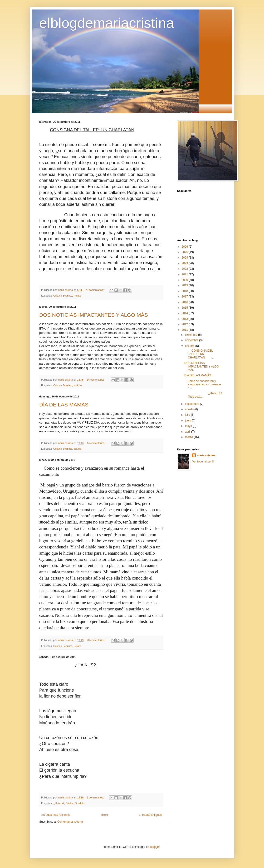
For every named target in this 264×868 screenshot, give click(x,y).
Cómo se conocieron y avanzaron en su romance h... (203, 384)
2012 (185, 324)
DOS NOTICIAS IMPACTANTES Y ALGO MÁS (94, 315)
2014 (185, 313)
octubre (190, 346)
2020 (185, 280)
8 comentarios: (96, 797)
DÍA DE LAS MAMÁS (64, 405)
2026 (185, 247)
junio (188, 420)
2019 (185, 285)
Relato (77, 296)
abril (188, 432)
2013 (185, 319)
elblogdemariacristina (107, 23)
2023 (185, 263)
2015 (185, 308)
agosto (190, 409)
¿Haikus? (59, 803)
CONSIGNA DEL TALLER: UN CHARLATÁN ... (199, 354)
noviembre (192, 340)
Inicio (105, 815)
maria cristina (206, 455)
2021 (185, 274)
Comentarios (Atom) (70, 822)
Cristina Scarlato (63, 296)
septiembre (193, 404)
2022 (185, 269)
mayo (189, 426)
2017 (185, 297)
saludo (77, 449)
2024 (185, 258)
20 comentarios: (96, 640)
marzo (189, 437)
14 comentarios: (96, 380)
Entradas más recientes (55, 815)
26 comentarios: (95, 290)
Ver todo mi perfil (203, 462)
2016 (185, 302)
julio (188, 415)
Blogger (155, 847)
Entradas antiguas (150, 815)
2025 (185, 252)
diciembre (192, 335)
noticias (78, 385)
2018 (185, 291)
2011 (185, 330)
